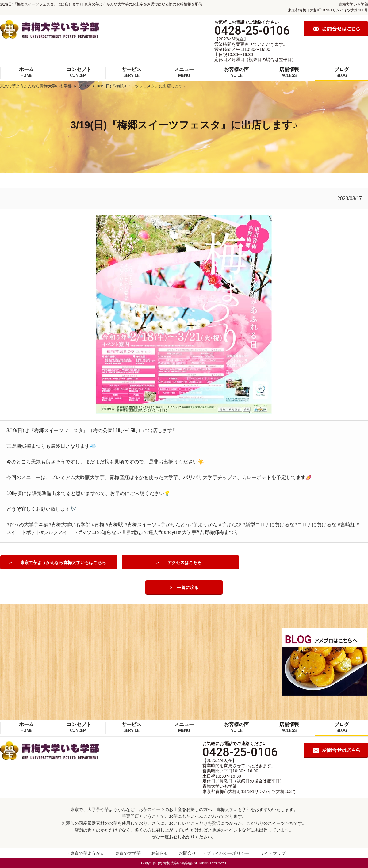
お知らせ (160, 853)
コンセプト (79, 72)
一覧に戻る (188, 588)
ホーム (26, 72)
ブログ (342, 72)
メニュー (184, 72)
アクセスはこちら (185, 562)
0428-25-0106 (252, 31)
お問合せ (187, 853)
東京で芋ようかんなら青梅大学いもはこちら (63, 562)
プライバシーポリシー (228, 853)
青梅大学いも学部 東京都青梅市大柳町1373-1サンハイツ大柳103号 (249, 789)
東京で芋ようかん (87, 853)
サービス (132, 72)
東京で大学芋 (128, 853)
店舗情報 (289, 72)
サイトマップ (273, 853)
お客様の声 (236, 72)
